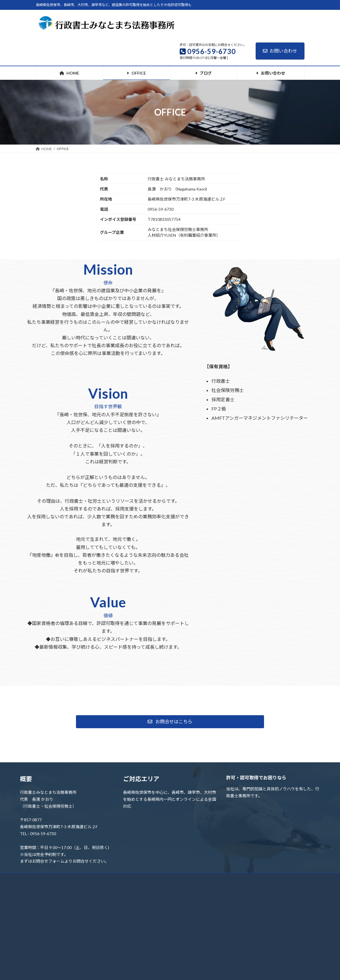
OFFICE (77, 879)
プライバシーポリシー (176, 879)
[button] (170, 722)
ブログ (139, 879)
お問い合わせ (280, 51)
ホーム (50, 879)
